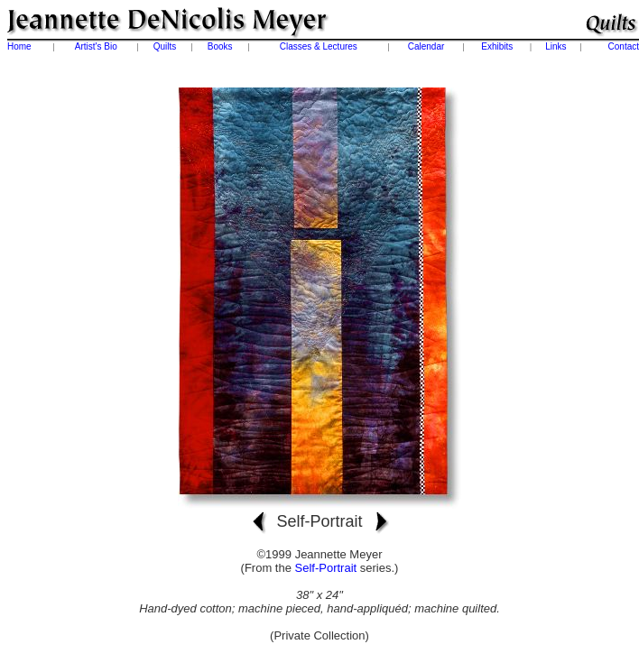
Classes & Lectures (319, 46)
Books (220, 46)
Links (556, 46)
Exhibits (497, 46)
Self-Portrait (326, 568)
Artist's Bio (96, 46)
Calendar (426, 46)
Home (19, 46)
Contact (624, 46)
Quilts (165, 46)
